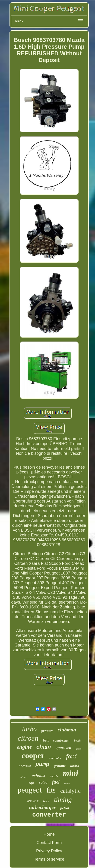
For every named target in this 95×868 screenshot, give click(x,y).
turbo (29, 729)
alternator (55, 758)
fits (51, 790)
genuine (60, 766)
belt (46, 740)
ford (71, 756)
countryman (61, 741)
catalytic (70, 791)
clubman (67, 730)
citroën (24, 777)
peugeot (30, 790)
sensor (32, 801)
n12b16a (25, 766)
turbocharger (42, 807)
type (32, 783)
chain (44, 747)
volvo (43, 782)
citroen (28, 738)
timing (63, 799)
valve (67, 783)
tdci (46, 801)
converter (49, 815)
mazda (54, 777)
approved (63, 748)
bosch (77, 741)
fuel (56, 782)
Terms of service (49, 859)
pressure (47, 731)
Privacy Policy (49, 851)
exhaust (38, 776)
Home (49, 834)
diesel (79, 749)
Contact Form (49, 843)
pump (42, 765)
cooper (33, 756)
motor (75, 765)
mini (70, 774)
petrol (65, 808)
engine (24, 747)
